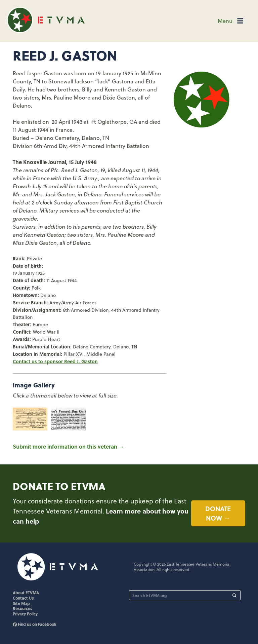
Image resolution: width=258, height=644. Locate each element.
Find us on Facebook (35, 624)
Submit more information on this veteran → (68, 446)
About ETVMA (26, 593)
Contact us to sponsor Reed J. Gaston (55, 361)
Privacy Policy (25, 614)
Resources (23, 608)
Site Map (21, 603)
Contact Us (23, 598)
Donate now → (218, 513)
